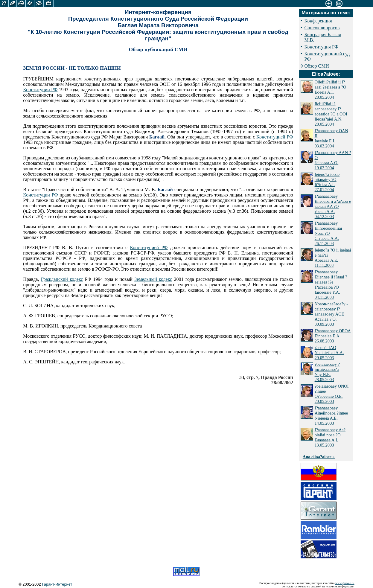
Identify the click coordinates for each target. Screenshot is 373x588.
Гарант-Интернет (57, 584)
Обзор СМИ (317, 66)
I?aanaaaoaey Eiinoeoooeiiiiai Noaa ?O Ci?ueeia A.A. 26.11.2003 (328, 233)
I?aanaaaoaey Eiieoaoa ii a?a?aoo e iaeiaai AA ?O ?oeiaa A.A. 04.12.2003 (333, 206)
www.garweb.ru (345, 583)
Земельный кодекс (153, 279)
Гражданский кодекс (62, 279)
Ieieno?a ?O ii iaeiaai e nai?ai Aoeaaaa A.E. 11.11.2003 (333, 258)
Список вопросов (322, 28)
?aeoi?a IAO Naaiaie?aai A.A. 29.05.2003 (329, 353)
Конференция (318, 21)
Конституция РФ (322, 47)
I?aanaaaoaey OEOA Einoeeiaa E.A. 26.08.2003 (333, 336)
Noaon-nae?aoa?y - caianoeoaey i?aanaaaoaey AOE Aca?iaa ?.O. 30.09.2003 (331, 314)
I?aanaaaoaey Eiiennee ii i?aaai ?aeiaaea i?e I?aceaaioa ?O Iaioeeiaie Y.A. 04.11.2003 (331, 285)
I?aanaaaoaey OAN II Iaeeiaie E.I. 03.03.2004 (331, 138)
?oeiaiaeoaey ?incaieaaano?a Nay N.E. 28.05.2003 (327, 372)
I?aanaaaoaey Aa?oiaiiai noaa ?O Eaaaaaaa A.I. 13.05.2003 (330, 437)
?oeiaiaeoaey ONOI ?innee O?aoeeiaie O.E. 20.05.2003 (332, 394)
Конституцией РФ (275, 137)
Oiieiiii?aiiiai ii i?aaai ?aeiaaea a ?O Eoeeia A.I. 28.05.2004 (331, 90)
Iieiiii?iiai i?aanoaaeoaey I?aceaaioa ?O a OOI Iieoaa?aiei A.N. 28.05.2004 (331, 114)
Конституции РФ (40, 90)
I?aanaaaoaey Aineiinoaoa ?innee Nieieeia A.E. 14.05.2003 (331, 416)
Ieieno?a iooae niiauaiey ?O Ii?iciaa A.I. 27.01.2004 (327, 182)
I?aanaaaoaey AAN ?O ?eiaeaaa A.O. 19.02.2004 (333, 160)
